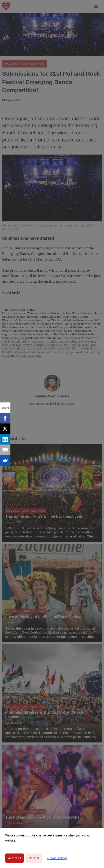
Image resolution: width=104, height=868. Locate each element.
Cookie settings (57, 858)
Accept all (15, 858)
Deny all (34, 858)
